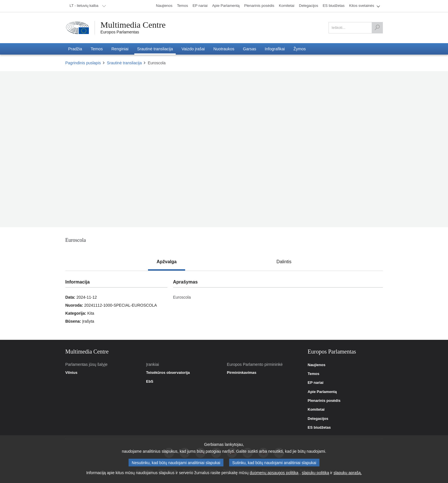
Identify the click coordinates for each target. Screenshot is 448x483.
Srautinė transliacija (124, 63)
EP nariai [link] (316, 383)
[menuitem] (87, 6)
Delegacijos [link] (318, 419)
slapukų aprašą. (348, 473)
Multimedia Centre (133, 25)
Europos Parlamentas (120, 32)
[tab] (167, 262)
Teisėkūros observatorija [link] (168, 373)
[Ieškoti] (377, 28)
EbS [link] (150, 382)
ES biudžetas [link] (319, 428)
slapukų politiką (315, 473)
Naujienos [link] (317, 365)
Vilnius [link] (71, 373)
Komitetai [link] (316, 410)
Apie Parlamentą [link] (322, 392)
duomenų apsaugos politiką (274, 473)
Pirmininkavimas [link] (242, 373)
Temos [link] (314, 374)
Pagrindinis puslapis (83, 63)
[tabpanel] (224, 305)
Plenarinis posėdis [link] (324, 401)
